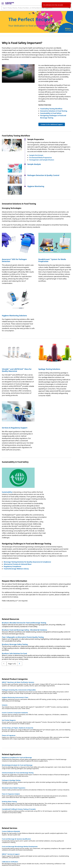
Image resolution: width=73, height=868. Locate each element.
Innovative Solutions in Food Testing (54, 111)
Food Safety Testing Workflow (51, 109)
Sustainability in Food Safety (51, 113)
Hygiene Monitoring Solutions (14, 297)
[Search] (69, 8)
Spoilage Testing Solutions (49, 350)
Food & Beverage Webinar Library (16, 550)
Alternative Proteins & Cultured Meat (18, 546)
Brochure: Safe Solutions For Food (14, 635)
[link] (6, 865)
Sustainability (7, 473)
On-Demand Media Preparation (40, 158)
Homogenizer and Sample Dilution (42, 160)
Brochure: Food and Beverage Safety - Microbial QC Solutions (24, 611)
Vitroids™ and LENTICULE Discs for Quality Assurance (17, 351)
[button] (49, 164)
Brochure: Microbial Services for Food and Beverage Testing (24, 604)
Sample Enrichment (36, 155)
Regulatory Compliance (12, 548)
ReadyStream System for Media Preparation (52, 242)
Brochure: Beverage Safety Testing (15, 626)
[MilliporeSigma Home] (10, 3)
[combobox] (36, 8)
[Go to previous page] (20, 645)
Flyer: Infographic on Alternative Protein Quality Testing (23, 619)
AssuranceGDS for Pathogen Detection (14, 242)
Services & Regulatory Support (15, 409)
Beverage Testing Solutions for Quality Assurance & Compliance (27, 543)
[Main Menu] (3, 3)
